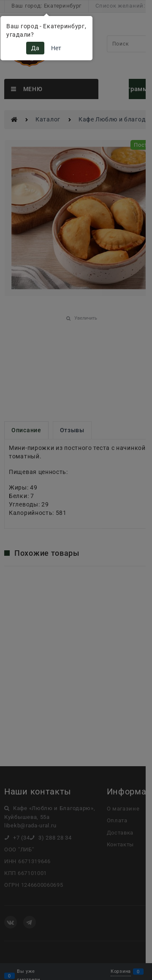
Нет (56, 48)
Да (35, 48)
